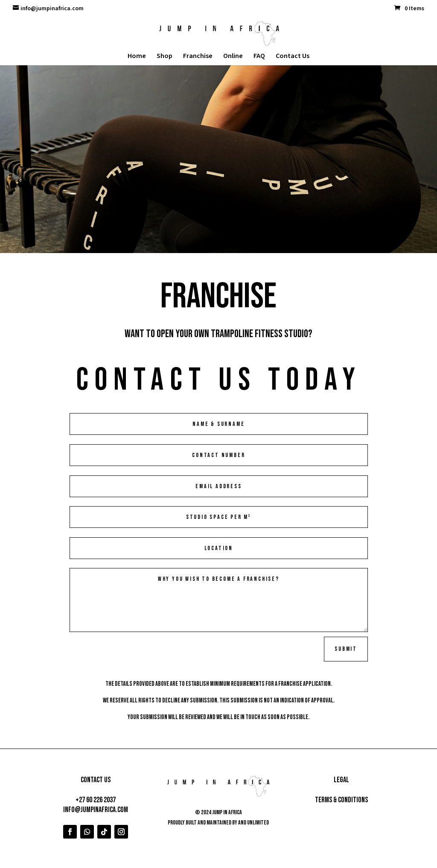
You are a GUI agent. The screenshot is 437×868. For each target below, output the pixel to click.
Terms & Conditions (341, 800)
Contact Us (293, 57)
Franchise (198, 57)
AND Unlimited (253, 823)
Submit (346, 649)
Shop (165, 57)
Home (137, 57)
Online (233, 57)
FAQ (259, 57)
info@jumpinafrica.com (96, 810)
